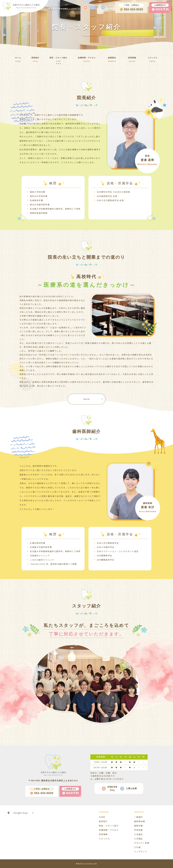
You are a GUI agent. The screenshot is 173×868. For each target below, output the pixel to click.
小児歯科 (138, 834)
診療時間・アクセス (109, 830)
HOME (102, 817)
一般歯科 (138, 817)
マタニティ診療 (142, 843)
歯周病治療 (140, 821)
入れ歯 (137, 847)
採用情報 (103, 834)
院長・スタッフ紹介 (109, 826)
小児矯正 (138, 839)
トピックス (104, 839)
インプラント (141, 852)
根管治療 (138, 826)
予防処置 (138, 830)
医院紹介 (103, 821)
